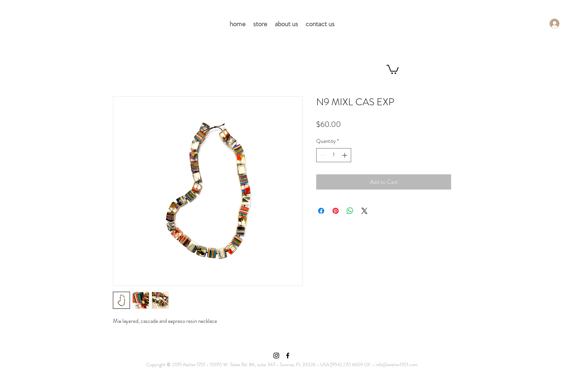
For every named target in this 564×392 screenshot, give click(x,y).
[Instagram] (276, 356)
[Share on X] (364, 211)
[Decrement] (322, 155)
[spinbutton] (334, 155)
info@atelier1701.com (397, 364)
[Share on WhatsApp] (350, 211)
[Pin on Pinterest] (336, 211)
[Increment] (345, 155)
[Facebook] (288, 356)
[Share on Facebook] (321, 211)
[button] (393, 69)
